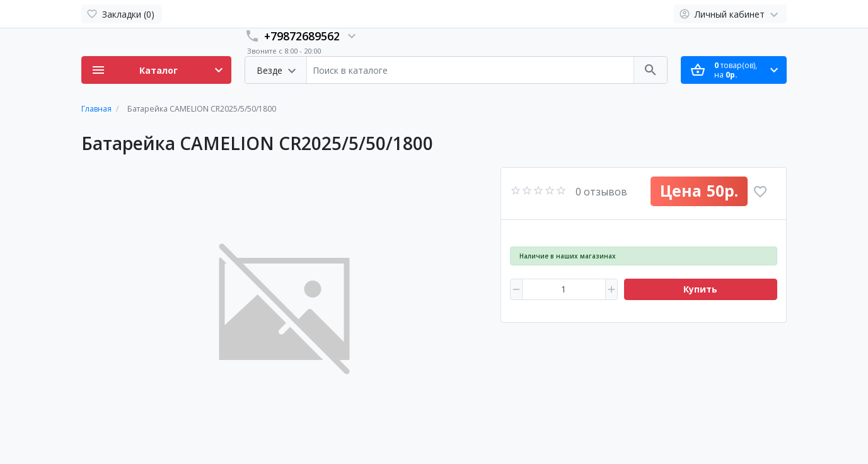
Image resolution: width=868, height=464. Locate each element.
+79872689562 (302, 36)
